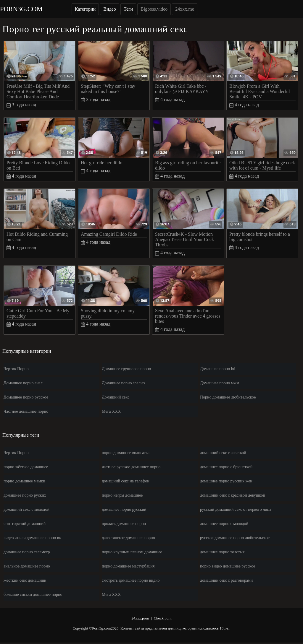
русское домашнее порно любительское (235, 538)
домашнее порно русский (124, 509)
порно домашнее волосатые (126, 453)
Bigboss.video (154, 9)
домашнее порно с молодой (224, 524)
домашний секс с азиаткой (223, 453)
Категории (85, 9)
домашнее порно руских (25, 495)
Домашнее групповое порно (126, 369)
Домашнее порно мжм (220, 383)
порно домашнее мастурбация (128, 566)
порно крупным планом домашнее (132, 552)
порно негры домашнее (122, 495)
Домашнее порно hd (218, 369)
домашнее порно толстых (222, 552)
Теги (128, 9)
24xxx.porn (140, 618)
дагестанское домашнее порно (128, 538)
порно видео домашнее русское (228, 566)
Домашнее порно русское (26, 397)
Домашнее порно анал (23, 383)
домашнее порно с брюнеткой (226, 467)
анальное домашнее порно (27, 566)
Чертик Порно (16, 369)
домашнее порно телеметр (27, 552)
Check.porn (162, 618)
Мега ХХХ (111, 411)
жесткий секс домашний (25, 580)
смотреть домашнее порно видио (131, 580)
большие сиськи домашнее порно (33, 595)
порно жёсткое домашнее (26, 467)
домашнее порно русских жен (226, 481)
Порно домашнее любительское (228, 397)
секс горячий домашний (25, 524)
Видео (109, 9)
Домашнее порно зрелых (124, 383)
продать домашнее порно (124, 524)
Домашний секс (116, 397)
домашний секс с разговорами (226, 580)
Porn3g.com (21, 9)
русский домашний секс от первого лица (236, 509)
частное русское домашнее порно (131, 467)
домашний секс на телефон (126, 481)
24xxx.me (185, 9)
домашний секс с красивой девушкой (233, 495)
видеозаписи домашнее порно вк (32, 538)
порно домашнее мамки (24, 481)
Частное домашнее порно (26, 411)
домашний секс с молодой (26, 509)
